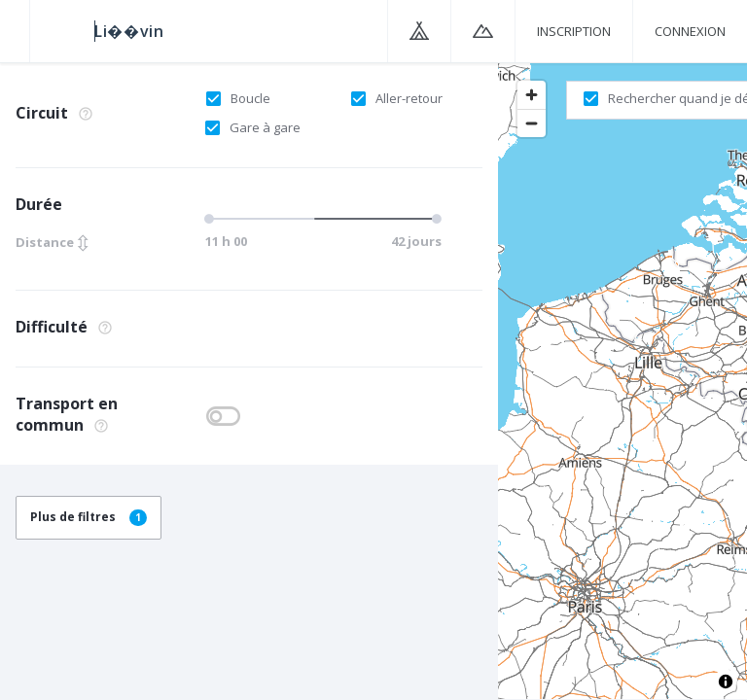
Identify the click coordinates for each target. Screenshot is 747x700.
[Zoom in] (532, 95)
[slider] (321, 219)
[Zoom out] (532, 123)
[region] (622, 380)
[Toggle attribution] (726, 682)
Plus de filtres (89, 517)
